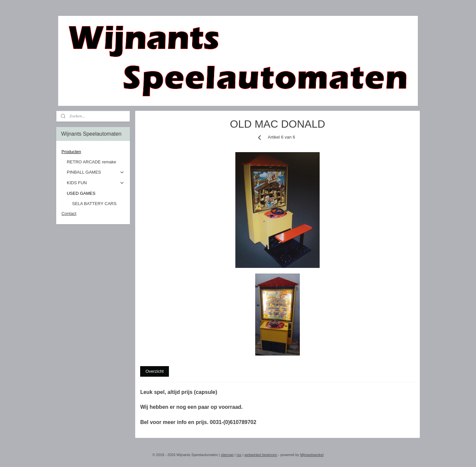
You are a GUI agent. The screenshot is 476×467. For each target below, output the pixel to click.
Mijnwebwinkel (312, 455)
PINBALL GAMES (96, 172)
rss (239, 455)
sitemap (227, 455)
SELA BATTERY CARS (94, 204)
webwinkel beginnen (261, 455)
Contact (69, 213)
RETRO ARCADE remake (92, 162)
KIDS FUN (96, 183)
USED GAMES (96, 193)
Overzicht (155, 371)
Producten (93, 152)
